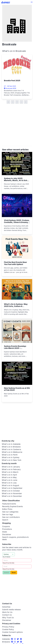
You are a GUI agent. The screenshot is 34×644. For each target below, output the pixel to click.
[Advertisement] (17, 126)
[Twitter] (18, 639)
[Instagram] (15, 639)
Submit (6, 573)
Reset (14, 573)
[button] (32, 2)
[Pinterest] (21, 639)
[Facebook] (12, 639)
